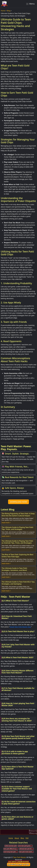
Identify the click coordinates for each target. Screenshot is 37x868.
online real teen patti (11, 846)
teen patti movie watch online (27, 852)
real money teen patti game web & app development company (11, 852)
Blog (9, 11)
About (17, 838)
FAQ (27, 838)
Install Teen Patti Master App (20, 627)
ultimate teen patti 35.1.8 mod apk (27, 849)
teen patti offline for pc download (11, 849)
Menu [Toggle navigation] (30, 4)
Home (3, 11)
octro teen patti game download (25, 846)
